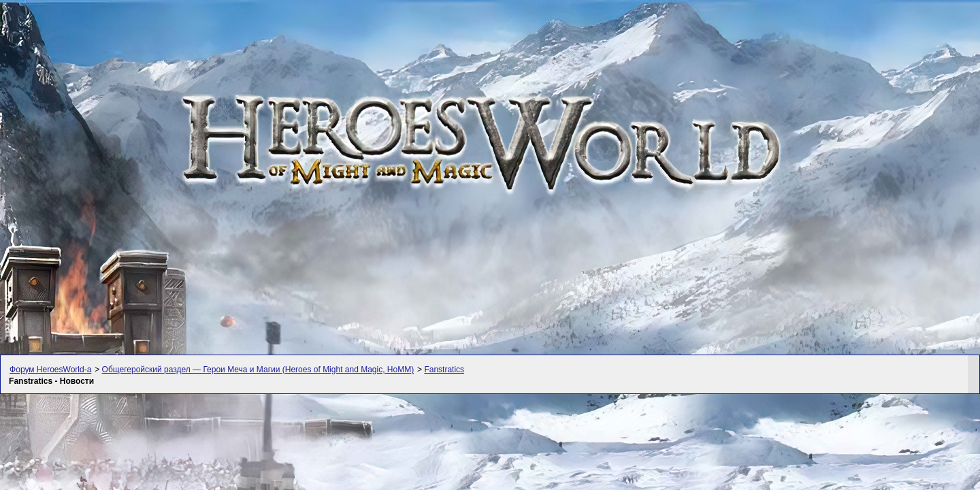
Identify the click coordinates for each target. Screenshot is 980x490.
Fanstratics (444, 370)
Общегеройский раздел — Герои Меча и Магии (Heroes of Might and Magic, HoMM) (258, 370)
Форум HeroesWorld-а (50, 370)
